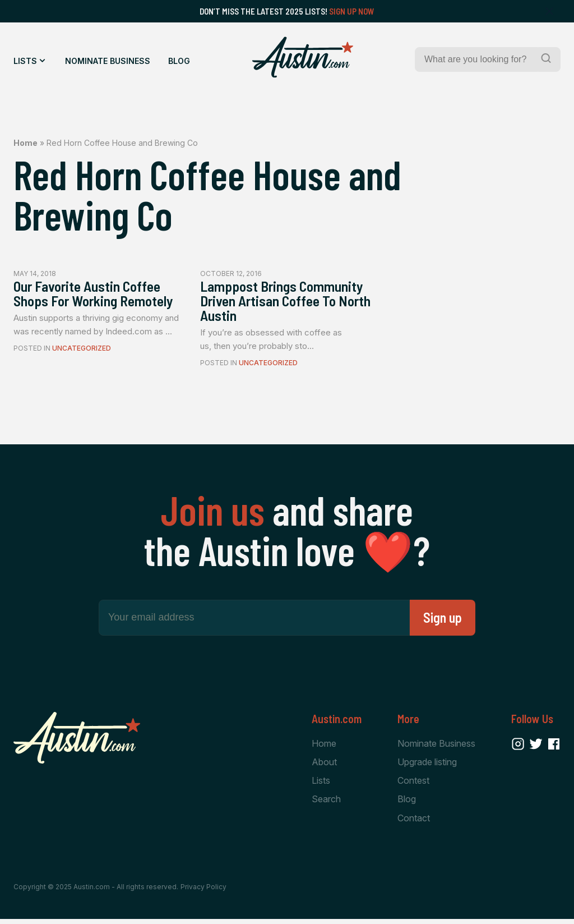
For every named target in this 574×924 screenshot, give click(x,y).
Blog (179, 61)
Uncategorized (82, 367)
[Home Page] (303, 57)
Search (326, 804)
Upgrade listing (427, 766)
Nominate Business (108, 61)
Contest (413, 785)
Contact (414, 822)
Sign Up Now (352, 11)
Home (26, 143)
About (324, 766)
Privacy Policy (203, 892)
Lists (25, 61)
